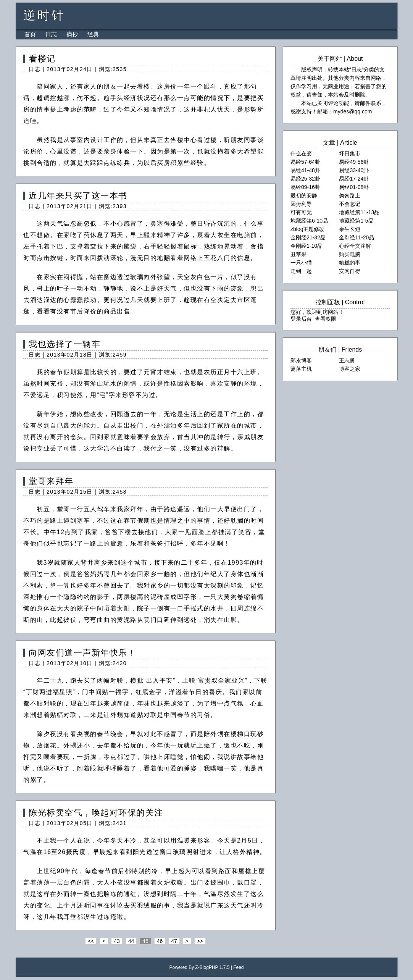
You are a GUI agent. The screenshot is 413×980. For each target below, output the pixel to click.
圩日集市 (350, 153)
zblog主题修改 (307, 229)
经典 (93, 34)
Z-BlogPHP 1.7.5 (213, 967)
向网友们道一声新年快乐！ (82, 653)
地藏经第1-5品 (356, 221)
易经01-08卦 (354, 187)
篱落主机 (301, 369)
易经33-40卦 (354, 170)
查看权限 (326, 319)
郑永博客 (301, 360)
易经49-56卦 (354, 162)
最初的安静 (304, 195)
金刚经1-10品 (307, 246)
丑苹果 (298, 254)
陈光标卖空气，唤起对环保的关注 (96, 813)
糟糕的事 (350, 263)
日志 (51, 34)
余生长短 (350, 229)
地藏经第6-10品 (309, 221)
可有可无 (301, 212)
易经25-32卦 (305, 179)
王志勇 (347, 360)
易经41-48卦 (305, 170)
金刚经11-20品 (357, 237)
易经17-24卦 (354, 179)
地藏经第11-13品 (359, 212)
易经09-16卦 (305, 187)
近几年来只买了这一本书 (78, 196)
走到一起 (301, 271)
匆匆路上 (350, 195)
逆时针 (44, 15)
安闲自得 (350, 271)
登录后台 (301, 319)
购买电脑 (350, 254)
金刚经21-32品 (308, 237)
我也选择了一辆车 (65, 344)
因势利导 (301, 204)
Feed (238, 967)
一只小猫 (301, 263)
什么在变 (301, 153)
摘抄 (72, 34)
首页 (30, 34)
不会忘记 (350, 204)
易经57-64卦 (305, 162)
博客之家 (350, 369)
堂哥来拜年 (51, 481)
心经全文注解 (355, 246)
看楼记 (42, 59)
